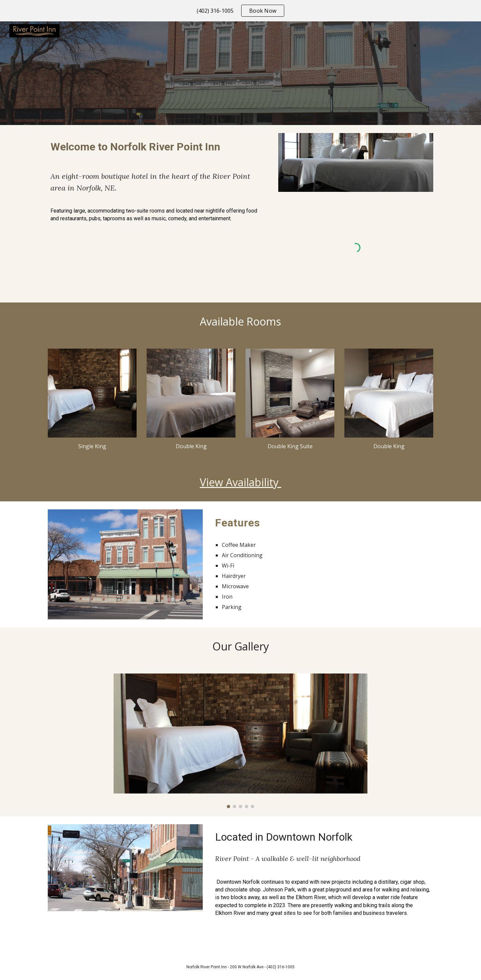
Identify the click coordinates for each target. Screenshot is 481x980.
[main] (158, 146)
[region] (240, 11)
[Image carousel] (240, 741)
